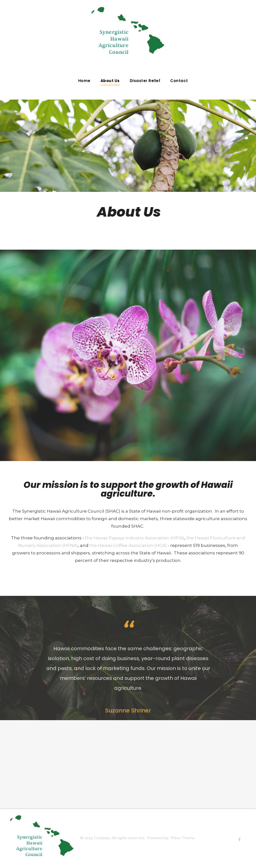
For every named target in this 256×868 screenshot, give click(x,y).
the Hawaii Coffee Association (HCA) (128, 550)
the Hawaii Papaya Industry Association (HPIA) (135, 542)
